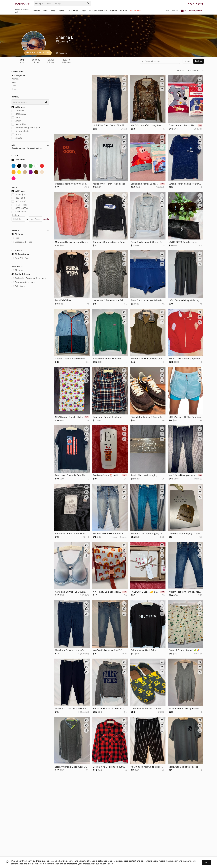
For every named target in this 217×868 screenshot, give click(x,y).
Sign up (200, 4)
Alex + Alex (19, 124)
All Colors (18, 160)
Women (37, 11)
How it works (172, 11)
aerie (16, 117)
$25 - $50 (18, 198)
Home (61, 11)
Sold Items (18, 286)
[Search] (66, 3)
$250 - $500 (20, 208)
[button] (40, 4)
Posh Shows (136, 11)
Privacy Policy (106, 864)
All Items (17, 234)
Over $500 (19, 212)
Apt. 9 (16, 135)
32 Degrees (19, 114)
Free (15, 238)
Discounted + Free (22, 242)
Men (45, 11)
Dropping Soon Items (23, 282)
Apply (46, 219)
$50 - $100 (19, 201)
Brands (113, 11)
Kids (53, 11)
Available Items (21, 274)
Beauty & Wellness (98, 11)
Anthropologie (20, 131)
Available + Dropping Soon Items (29, 278)
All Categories (18, 75)
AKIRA (16, 121)
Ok (206, 862)
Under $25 (19, 194)
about (187, 61)
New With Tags (20, 258)
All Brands (18, 107)
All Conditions (20, 254)
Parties (124, 11)
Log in (191, 4)
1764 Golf (18, 111)
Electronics (73, 11)
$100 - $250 (20, 205)
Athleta (17, 138)
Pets (84, 11)
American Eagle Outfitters (26, 128)
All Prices (18, 191)
